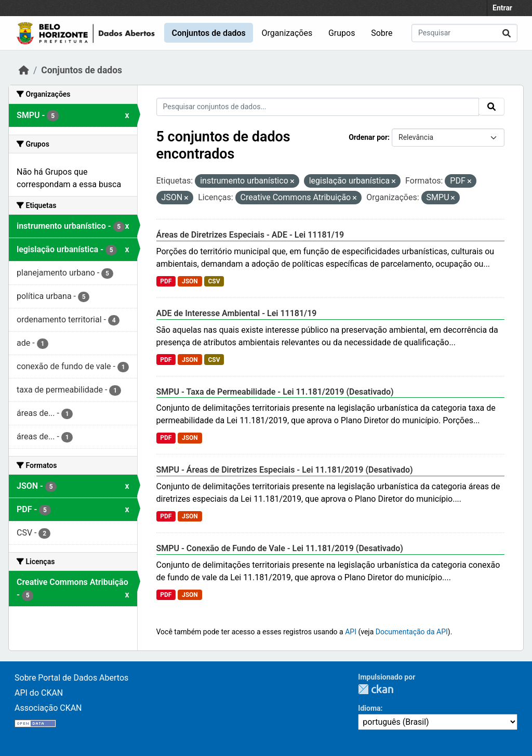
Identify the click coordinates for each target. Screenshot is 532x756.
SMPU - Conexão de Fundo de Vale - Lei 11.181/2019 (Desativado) (280, 548)
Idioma (369, 708)
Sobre (382, 33)
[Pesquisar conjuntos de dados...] (464, 33)
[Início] (24, 70)
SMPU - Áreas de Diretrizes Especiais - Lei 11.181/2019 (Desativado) (285, 470)
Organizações (287, 33)
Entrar (502, 8)
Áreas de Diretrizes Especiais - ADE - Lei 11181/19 (250, 235)
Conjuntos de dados (208, 33)
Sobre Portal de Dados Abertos (71, 678)
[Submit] (507, 33)
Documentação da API (412, 632)
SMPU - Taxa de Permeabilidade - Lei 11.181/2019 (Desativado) (275, 392)
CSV (214, 281)
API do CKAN (39, 693)
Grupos (342, 33)
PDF (166, 281)
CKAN (376, 689)
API (351, 632)
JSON (190, 281)
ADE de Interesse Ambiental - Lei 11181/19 (237, 313)
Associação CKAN (48, 708)
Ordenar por (368, 137)
